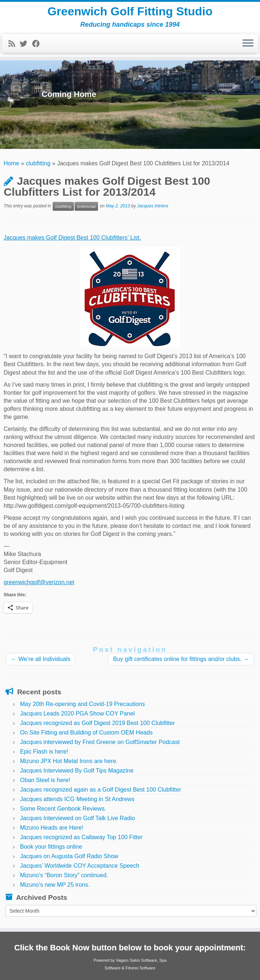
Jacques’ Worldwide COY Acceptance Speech (80, 866)
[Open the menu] (248, 44)
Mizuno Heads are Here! (52, 828)
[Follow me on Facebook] (38, 44)
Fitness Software (140, 968)
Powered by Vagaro (111, 960)
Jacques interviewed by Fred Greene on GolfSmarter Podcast (100, 742)
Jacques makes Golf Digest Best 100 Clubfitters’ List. (72, 238)
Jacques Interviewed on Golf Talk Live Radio (78, 818)
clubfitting (38, 163)
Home (12, 163)
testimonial (86, 206)
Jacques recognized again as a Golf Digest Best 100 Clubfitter (101, 790)
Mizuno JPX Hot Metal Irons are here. (69, 761)
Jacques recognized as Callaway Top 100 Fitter (81, 837)
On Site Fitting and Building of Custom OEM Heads (86, 733)
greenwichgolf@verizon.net (39, 582)
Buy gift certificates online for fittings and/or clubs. (181, 659)
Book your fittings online (51, 847)
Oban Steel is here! (45, 780)
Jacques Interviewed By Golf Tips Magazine (77, 771)
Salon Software (144, 960)
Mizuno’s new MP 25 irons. (55, 885)
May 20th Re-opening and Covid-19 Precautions (83, 704)
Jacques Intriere (153, 206)
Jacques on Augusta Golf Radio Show (69, 856)
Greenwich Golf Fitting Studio (130, 11)
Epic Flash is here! (44, 752)
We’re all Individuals (41, 659)
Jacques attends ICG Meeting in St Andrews (77, 799)
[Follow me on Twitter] (26, 44)
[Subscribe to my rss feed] (14, 44)
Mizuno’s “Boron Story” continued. (64, 875)
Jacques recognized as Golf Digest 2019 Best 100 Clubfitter (97, 723)
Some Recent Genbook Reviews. (63, 809)
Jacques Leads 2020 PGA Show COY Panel (78, 714)
